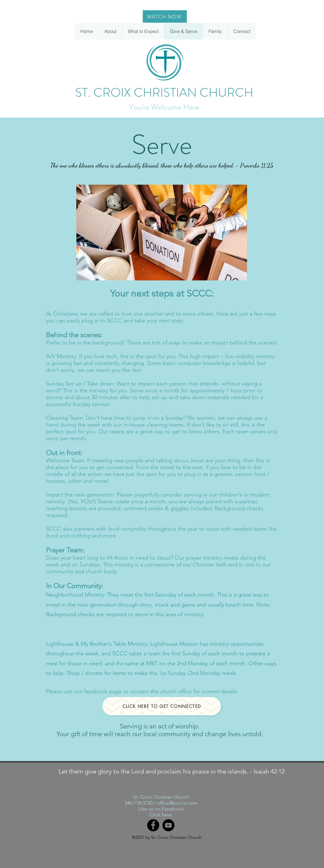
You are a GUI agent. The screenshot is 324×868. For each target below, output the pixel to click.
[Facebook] (153, 825)
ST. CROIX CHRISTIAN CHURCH (164, 92)
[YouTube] (168, 825)
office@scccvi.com (177, 803)
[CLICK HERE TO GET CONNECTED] (162, 706)
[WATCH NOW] (165, 16)
